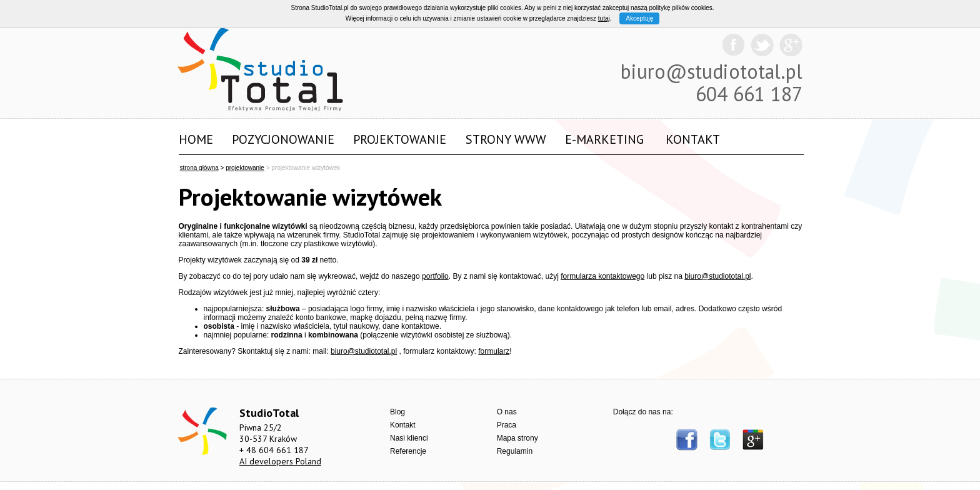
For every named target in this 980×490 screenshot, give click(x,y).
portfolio (435, 276)
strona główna (199, 168)
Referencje (408, 451)
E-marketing (604, 139)
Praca (507, 425)
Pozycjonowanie (283, 139)
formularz (494, 351)
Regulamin (515, 451)
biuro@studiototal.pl (712, 71)
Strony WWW (506, 139)
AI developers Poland (280, 461)
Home (196, 139)
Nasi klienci (409, 438)
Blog (397, 412)
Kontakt (693, 139)
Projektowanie (400, 139)
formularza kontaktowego (602, 276)
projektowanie (245, 168)
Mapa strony (517, 438)
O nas (507, 412)
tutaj (604, 18)
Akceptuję (639, 18)
